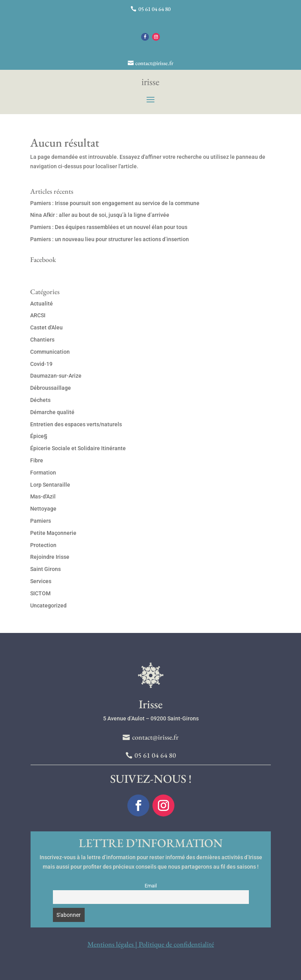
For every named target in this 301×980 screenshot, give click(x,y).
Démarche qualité (52, 412)
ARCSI (38, 315)
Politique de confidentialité (176, 944)
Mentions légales (111, 944)
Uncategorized (48, 605)
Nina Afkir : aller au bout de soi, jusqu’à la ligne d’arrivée (100, 215)
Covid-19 (41, 364)
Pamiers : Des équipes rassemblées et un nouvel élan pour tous (109, 227)
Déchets (40, 400)
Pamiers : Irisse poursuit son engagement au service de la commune (115, 203)
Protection (43, 545)
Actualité (42, 304)
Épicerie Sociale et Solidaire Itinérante (78, 448)
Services (41, 581)
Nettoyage (43, 509)
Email (151, 886)
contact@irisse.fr (154, 63)
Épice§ (39, 436)
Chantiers (42, 340)
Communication (50, 352)
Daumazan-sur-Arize (56, 376)
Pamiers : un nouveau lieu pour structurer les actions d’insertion (110, 239)
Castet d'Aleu (46, 327)
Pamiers (41, 521)
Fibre (37, 460)
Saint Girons (45, 569)
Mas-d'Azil (43, 496)
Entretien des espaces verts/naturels (76, 424)
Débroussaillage (51, 388)
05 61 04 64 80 (154, 9)
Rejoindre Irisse (50, 557)
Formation (43, 473)
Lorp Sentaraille (50, 485)
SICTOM (40, 593)
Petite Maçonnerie (53, 533)
